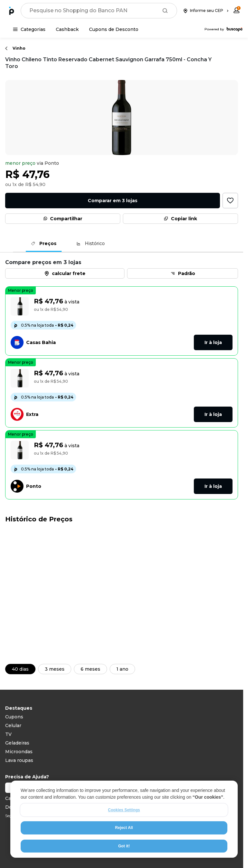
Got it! (124, 846)
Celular (13, 725)
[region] (124, 819)
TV (8, 734)
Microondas (19, 752)
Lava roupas (19, 760)
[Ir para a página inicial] (12, 11)
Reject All (124, 828)
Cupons (14, 717)
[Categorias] (29, 29)
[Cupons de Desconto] (114, 29)
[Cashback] (67, 29)
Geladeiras (17, 743)
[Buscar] (165, 11)
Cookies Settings (124, 810)
